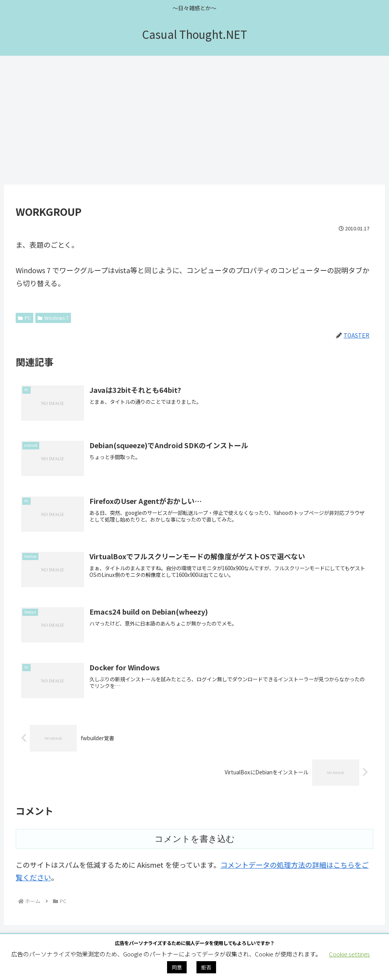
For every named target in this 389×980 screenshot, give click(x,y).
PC (25, 318)
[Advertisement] (194, 120)
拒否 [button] (206, 967)
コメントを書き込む (195, 841)
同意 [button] (177, 967)
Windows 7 (53, 318)
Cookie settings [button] (349, 954)
